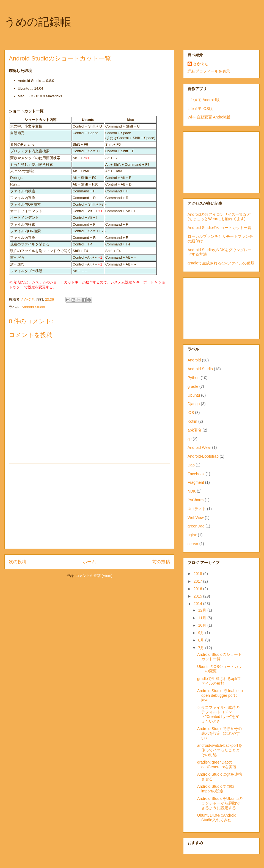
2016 (198, 589)
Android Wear (199, 447)
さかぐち (201, 64)
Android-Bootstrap (203, 456)
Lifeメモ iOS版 (200, 109)
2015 (198, 596)
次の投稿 (18, 562)
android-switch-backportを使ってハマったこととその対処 (220, 750)
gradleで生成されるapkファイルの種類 (221, 263)
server (193, 544)
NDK (192, 491)
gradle (193, 386)
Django (194, 404)
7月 (202, 648)
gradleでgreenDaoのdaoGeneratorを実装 (217, 765)
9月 (202, 633)
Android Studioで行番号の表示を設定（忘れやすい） (219, 733)
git (190, 439)
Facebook (196, 474)
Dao (191, 465)
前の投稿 (161, 562)
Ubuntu (194, 395)
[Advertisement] (89, 506)
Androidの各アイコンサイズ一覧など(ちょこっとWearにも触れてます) (219, 217)
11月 (203, 618)
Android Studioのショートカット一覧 (219, 228)
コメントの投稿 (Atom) (94, 576)
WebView (196, 518)
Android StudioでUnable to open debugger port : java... (220, 695)
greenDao (196, 526)
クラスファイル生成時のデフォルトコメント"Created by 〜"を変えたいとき (218, 714)
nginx (192, 535)
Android (194, 360)
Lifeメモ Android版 (204, 100)
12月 (203, 610)
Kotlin (192, 421)
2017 (198, 581)
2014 (198, 604)
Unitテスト (197, 509)
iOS (191, 413)
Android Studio (33, 307)
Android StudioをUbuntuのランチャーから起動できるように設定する (220, 803)
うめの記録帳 (38, 22)
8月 (202, 640)
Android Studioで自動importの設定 (216, 789)
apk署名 (195, 430)
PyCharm (196, 500)
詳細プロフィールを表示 (209, 71)
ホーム (89, 562)
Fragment (196, 482)
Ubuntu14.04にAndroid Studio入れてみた (217, 818)
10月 (203, 625)
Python (194, 378)
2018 (198, 574)
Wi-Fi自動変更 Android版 (209, 117)
